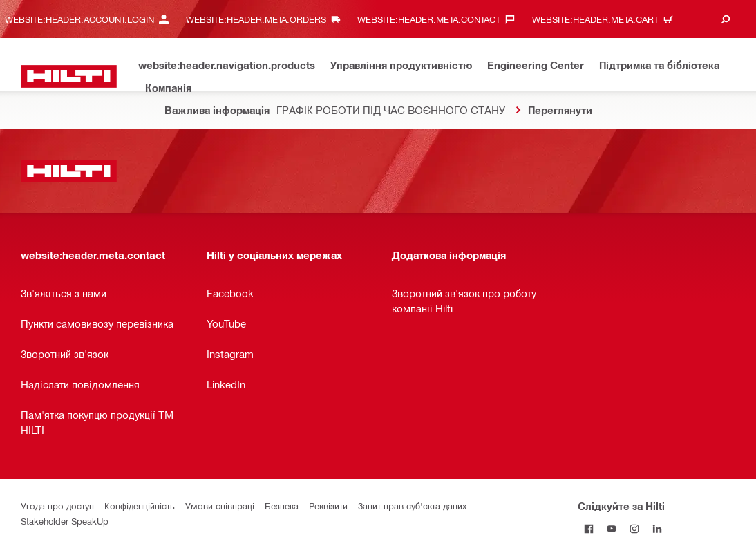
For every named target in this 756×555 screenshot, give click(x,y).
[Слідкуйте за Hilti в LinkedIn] (658, 528)
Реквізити (328, 506)
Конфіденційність (140, 506)
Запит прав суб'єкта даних (412, 506)
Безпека (282, 506)
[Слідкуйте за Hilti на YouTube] (612, 528)
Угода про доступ (57, 506)
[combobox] (712, 19)
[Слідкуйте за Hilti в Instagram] (635, 528)
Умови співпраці (220, 506)
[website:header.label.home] (69, 76)
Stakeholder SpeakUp (65, 521)
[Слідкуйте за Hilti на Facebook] (589, 528)
